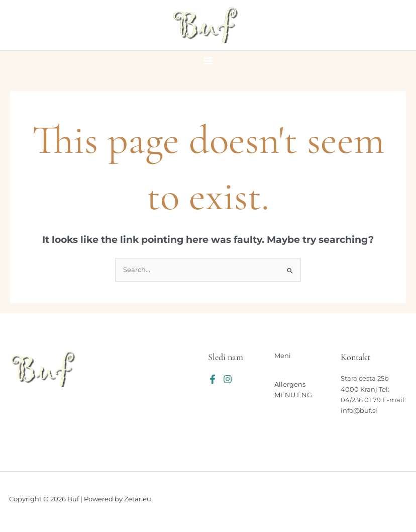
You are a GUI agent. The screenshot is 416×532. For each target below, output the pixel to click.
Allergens (290, 384)
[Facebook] (213, 379)
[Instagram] (228, 379)
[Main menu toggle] (208, 61)
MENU (285, 395)
